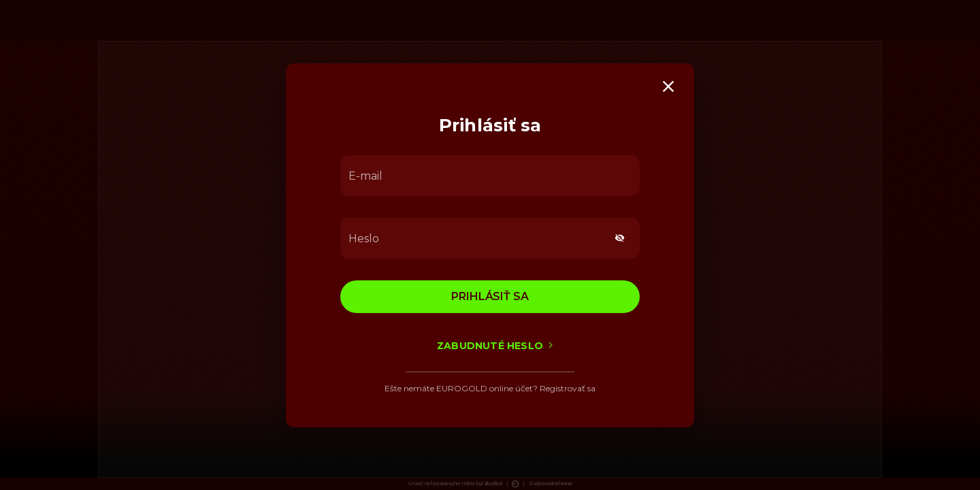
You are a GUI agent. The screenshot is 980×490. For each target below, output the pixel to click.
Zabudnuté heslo (490, 345)
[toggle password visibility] (620, 238)
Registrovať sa (568, 388)
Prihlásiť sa (490, 296)
